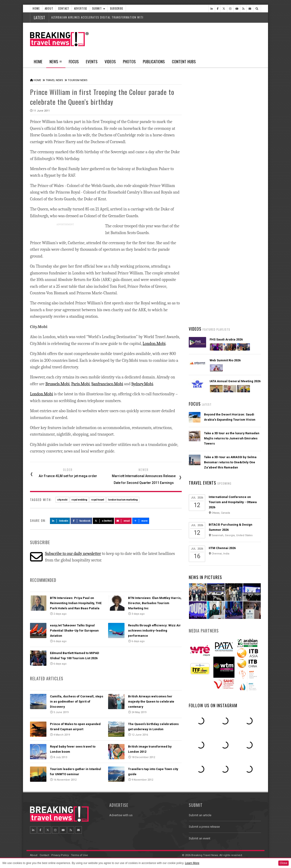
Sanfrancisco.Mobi (107, 384)
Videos (110, 62)
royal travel (98, 500)
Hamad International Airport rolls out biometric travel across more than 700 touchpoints (232, 194)
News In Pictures (205, 577)
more (141, 521)
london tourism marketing (123, 500)
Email (123, 521)
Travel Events (202, 483)
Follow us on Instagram (213, 705)
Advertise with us (121, 815)
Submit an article (200, 815)
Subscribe (117, 8)
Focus (74, 62)
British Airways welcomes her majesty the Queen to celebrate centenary (151, 702)
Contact (64, 8)
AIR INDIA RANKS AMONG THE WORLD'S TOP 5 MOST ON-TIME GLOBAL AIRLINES (227, 277)
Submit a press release (204, 827)
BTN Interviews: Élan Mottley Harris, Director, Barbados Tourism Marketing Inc (155, 603)
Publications (154, 62)
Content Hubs (184, 62)
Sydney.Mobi (142, 384)
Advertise (81, 8)
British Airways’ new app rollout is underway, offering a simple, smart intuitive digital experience (230, 305)
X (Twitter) (103, 521)
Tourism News (78, 80)
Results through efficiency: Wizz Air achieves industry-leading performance (154, 630)
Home (36, 8)
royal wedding (79, 500)
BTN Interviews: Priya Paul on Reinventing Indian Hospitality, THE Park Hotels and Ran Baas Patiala (76, 603)
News (56, 63)
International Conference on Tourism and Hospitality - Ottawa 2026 (233, 502)
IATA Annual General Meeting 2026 (235, 381)
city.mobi (62, 500)
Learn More (192, 863)
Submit (99, 8)
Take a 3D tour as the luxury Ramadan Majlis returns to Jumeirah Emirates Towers (232, 438)
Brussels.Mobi (57, 384)
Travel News (54, 80)
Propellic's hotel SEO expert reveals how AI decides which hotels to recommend (230, 249)
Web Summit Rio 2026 (225, 360)
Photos (129, 62)
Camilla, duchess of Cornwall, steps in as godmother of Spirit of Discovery (77, 702)
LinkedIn (60, 521)
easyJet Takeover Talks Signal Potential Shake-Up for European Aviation (74, 630)
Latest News (207, 177)
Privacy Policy (60, 855)
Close (283, 863)
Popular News (243, 177)
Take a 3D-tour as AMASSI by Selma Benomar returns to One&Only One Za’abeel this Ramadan (230, 462)
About (49, 8)
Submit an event (200, 838)
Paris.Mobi (81, 384)
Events (92, 62)
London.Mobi (154, 344)
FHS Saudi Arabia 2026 (226, 339)
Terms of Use (79, 855)
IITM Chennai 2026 (222, 548)
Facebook (81, 521)
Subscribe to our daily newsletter (73, 554)
